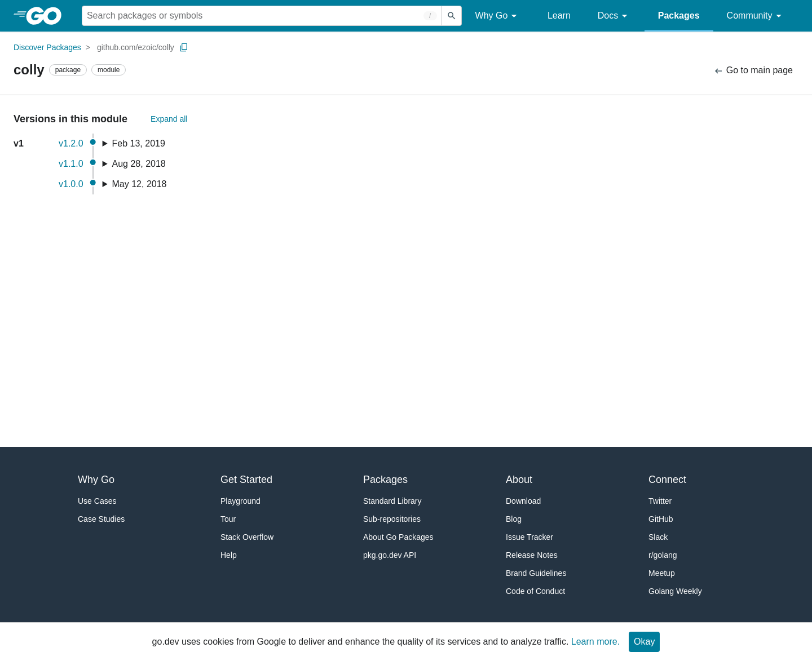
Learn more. (595, 642)
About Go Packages (398, 537)
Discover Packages (47, 47)
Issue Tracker (529, 537)
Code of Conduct (535, 591)
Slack (658, 537)
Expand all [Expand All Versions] (169, 119)
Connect (667, 480)
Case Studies (101, 519)
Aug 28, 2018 (139, 164)
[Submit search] (452, 16)
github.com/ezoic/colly (136, 47)
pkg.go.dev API (390, 555)
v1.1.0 (71, 164)
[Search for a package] (262, 16)
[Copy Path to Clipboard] (184, 47)
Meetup (662, 573)
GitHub (661, 519)
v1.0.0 (71, 184)
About (519, 480)
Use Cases (97, 501)
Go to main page (753, 71)
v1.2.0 (71, 143)
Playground (240, 501)
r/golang (663, 555)
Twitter (660, 501)
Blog (514, 519)
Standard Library (392, 501)
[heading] (48, 16)
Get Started (246, 480)
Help (229, 555)
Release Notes (532, 555)
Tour (228, 519)
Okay (644, 642)
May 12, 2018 (140, 184)
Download (523, 501)
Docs (614, 16)
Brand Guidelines (536, 573)
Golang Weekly (675, 591)
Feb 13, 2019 (139, 143)
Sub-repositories (392, 519)
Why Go (498, 16)
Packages (679, 15)
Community (756, 16)
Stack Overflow (247, 537)
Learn (559, 15)
